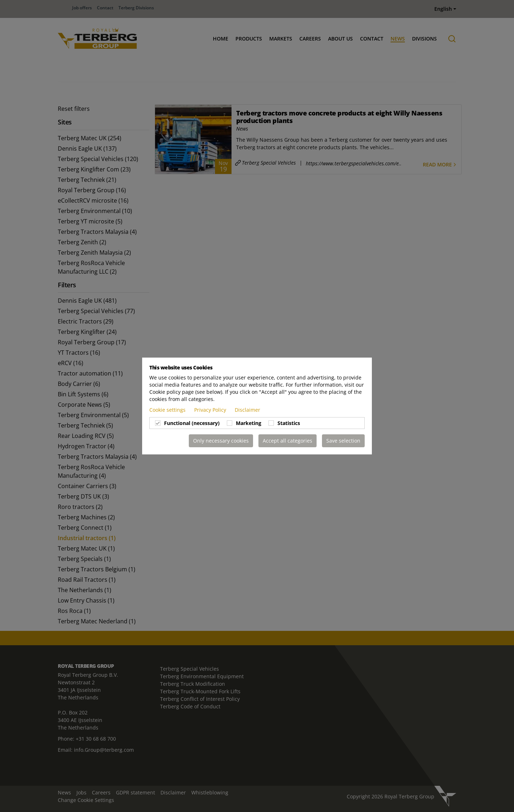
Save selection (343, 441)
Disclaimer (247, 410)
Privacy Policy (211, 410)
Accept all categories (288, 441)
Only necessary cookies (221, 441)
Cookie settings (168, 410)
